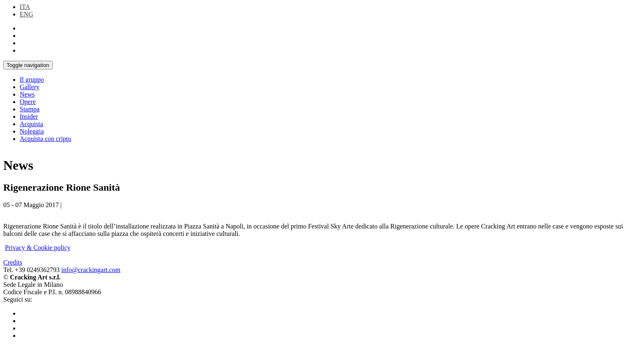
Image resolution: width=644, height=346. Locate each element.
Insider (29, 116)
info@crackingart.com (91, 270)
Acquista (31, 124)
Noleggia (32, 131)
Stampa (30, 109)
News (27, 94)
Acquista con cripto (45, 139)
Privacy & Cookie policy (38, 248)
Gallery (30, 87)
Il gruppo (32, 80)
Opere (28, 102)
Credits (13, 262)
